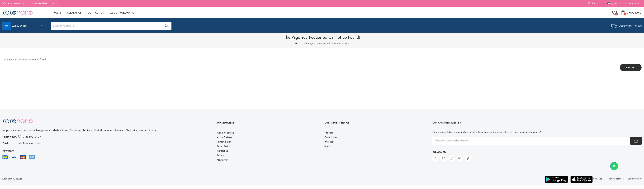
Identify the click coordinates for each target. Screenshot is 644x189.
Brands (328, 146)
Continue (631, 67)
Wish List (329, 142)
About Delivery (225, 137)
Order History (331, 137)
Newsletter (222, 160)
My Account (615, 179)
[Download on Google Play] (553, 180)
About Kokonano (226, 133)
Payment (8, 151)
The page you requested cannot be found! (326, 43)
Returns (221, 155)
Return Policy (224, 146)
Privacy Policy (224, 142)
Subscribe (636, 141)
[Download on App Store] (580, 180)
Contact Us (223, 151)
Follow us (439, 152)
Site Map (329, 133)
